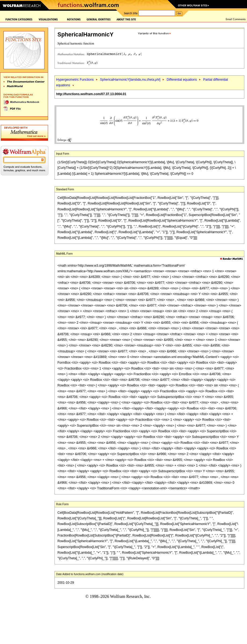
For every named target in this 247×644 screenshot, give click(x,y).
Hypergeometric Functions (75, 80)
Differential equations (182, 80)
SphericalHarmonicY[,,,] (130, 80)
